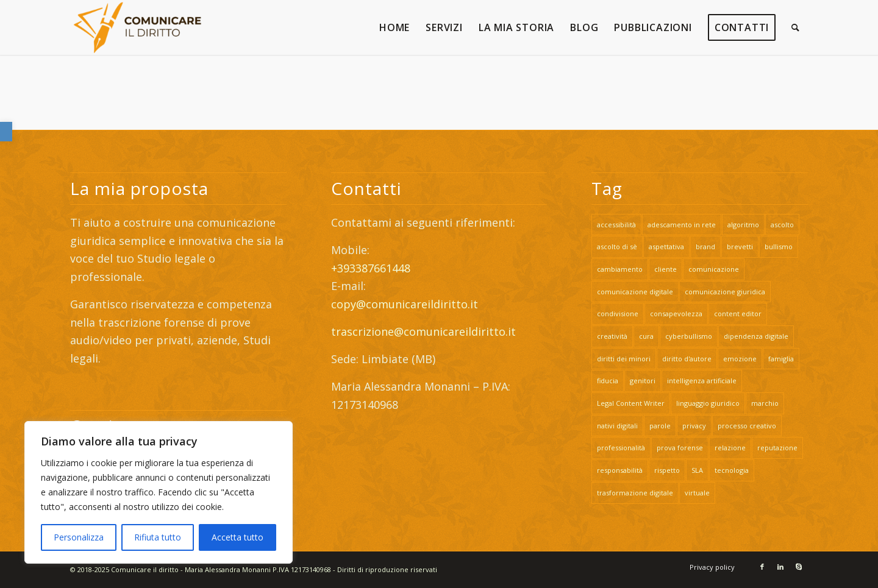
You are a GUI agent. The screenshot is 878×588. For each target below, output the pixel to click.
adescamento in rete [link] (682, 225)
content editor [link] (738, 313)
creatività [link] (612, 336)
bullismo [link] (779, 246)
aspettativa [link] (666, 246)
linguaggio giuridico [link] (708, 403)
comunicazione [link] (714, 269)
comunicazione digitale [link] (635, 292)
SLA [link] (697, 470)
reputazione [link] (777, 448)
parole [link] (660, 426)
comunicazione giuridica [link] (725, 292)
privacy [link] (694, 426)
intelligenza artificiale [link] (702, 381)
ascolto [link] (782, 225)
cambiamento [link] (620, 269)
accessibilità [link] (616, 225)
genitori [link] (643, 381)
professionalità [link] (621, 448)
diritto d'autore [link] (687, 359)
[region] (159, 492)
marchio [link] (765, 403)
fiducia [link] (608, 381)
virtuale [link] (697, 493)
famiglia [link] (781, 359)
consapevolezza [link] (676, 313)
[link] (6, 132)
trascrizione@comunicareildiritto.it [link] (425, 331)
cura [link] (646, 336)
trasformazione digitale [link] (635, 493)
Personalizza (79, 537)
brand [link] (705, 246)
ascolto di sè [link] (617, 246)
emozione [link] (740, 359)
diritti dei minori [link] (624, 359)
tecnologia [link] (732, 470)
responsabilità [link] (620, 470)
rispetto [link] (667, 470)
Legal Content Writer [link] (631, 403)
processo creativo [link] (747, 426)
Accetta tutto (237, 537)
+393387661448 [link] (371, 268)
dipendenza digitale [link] (756, 336)
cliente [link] (666, 269)
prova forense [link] (680, 448)
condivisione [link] (618, 313)
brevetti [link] (740, 246)
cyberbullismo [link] (689, 336)
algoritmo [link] (743, 225)
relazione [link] (730, 448)
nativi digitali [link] (617, 426)
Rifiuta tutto (158, 537)
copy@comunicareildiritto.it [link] (405, 304)
